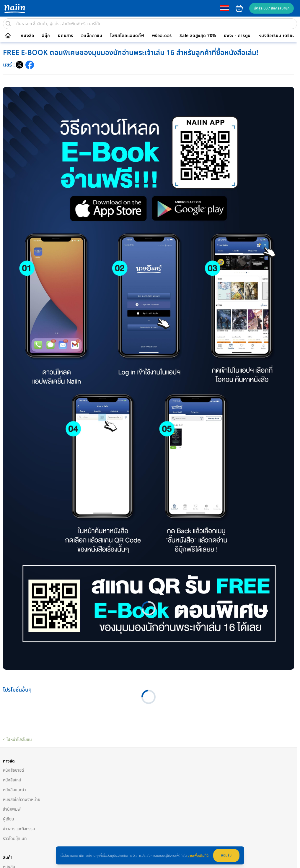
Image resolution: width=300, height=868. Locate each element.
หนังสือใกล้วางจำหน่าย (22, 800)
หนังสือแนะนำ (14, 790)
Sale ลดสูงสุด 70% (198, 36)
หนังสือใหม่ (12, 780)
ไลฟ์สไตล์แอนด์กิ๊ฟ (127, 36)
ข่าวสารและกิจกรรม (19, 829)
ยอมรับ (226, 855)
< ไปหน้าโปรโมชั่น (17, 740)
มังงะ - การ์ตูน (237, 36)
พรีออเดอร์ (162, 36)
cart (239, 8)
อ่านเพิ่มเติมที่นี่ (198, 856)
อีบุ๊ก (46, 36)
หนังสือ (27, 36)
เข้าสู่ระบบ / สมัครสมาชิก (272, 8)
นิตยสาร (66, 36)
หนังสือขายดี (14, 770)
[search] (8, 24)
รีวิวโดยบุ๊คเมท (15, 839)
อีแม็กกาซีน (92, 36)
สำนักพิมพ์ (12, 809)
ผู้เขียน (9, 819)
